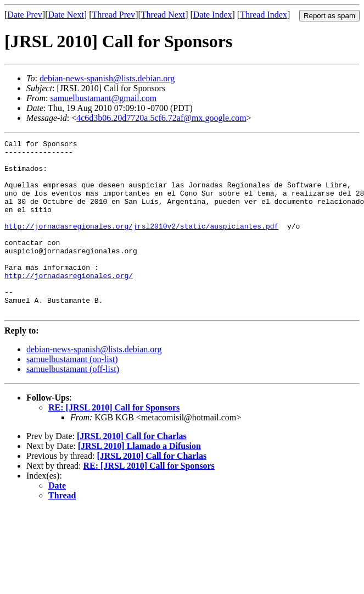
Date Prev (25, 15)
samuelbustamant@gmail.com (103, 98)
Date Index (213, 15)
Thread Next (163, 15)
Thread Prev (113, 15)
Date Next (66, 15)
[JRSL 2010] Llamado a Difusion (139, 481)
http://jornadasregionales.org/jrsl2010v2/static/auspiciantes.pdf (141, 244)
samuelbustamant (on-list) (72, 394)
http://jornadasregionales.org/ (69, 303)
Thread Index (264, 15)
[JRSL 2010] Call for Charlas (132, 471)
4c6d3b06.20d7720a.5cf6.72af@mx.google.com (161, 118)
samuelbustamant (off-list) (73, 404)
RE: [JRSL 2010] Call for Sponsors (114, 442)
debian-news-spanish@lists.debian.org (107, 78)
